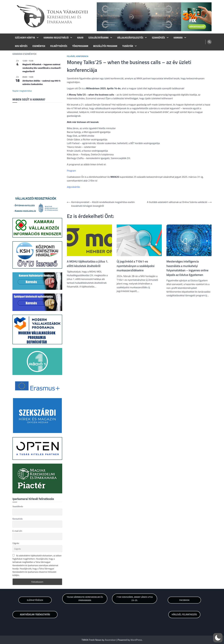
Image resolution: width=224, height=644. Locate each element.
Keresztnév (18, 519)
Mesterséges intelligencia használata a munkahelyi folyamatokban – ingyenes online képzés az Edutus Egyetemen (187, 268)
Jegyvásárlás (73, 187)
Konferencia (82, 56)
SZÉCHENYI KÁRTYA (25, 38)
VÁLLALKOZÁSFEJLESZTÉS (130, 38)
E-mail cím (17, 531)
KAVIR (80, 38)
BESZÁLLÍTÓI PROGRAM (105, 46)
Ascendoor (110, 640)
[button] (218, 638)
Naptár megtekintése (22, 91)
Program (71, 171)
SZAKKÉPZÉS (158, 38)
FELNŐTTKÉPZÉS (59, 46)
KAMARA (178, 38)
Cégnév (16, 543)
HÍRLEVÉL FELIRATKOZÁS (184, 614)
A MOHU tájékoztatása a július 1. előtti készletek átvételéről (87, 264)
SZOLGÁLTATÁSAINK (98, 38)
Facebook (184, 600)
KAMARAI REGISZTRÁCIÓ (56, 38)
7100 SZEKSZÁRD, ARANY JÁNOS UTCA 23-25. (134, 599)
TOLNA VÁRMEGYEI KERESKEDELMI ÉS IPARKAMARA (85, 599)
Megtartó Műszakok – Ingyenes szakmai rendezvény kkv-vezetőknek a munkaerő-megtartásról (42, 68)
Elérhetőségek (35, 600)
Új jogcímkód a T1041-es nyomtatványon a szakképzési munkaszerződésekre (136, 266)
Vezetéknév (18, 506)
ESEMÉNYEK (39, 46)
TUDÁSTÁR (128, 46)
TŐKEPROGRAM (80, 46)
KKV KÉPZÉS (21, 46)
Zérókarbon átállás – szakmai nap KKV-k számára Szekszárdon (41, 82)
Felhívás (71, 56)
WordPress (136, 640)
